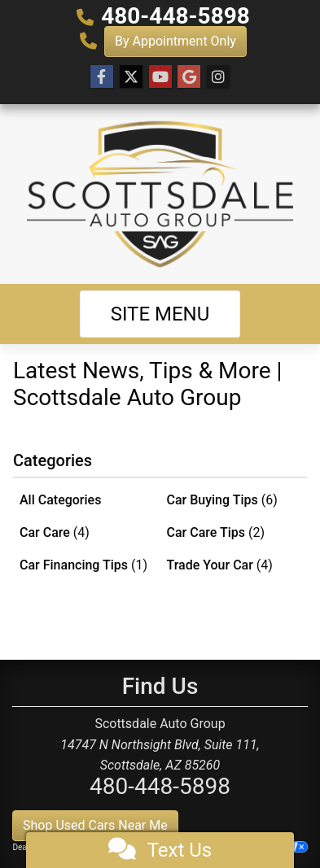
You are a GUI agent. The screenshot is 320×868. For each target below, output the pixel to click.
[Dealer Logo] (160, 194)
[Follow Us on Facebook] (102, 77)
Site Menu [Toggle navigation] (160, 314)
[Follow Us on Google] (189, 77)
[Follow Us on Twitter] (131, 77)
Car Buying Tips (222, 500)
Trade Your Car (220, 565)
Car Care (55, 532)
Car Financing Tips (83, 565)
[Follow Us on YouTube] (160, 77)
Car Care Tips (216, 532)
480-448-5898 (175, 16)
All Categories (60, 500)
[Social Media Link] (218, 77)
